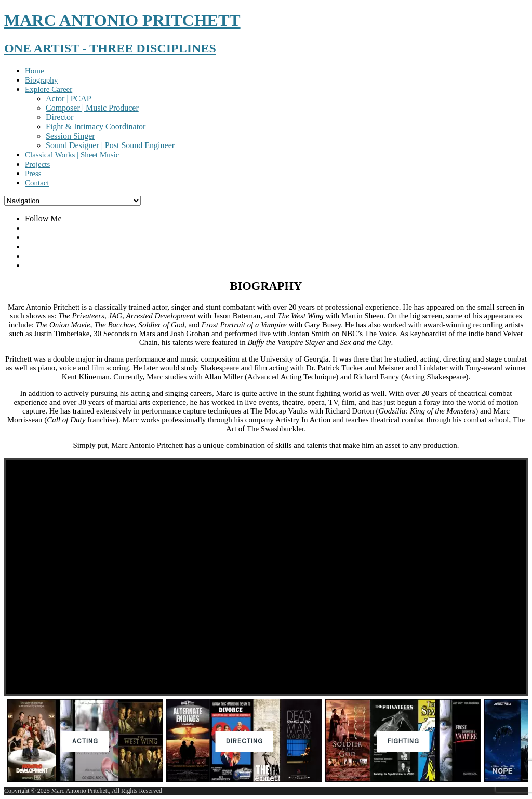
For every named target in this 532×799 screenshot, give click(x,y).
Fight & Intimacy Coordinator (96, 126)
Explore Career (49, 89)
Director (59, 117)
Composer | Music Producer (92, 108)
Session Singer (70, 136)
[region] (266, 622)
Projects (37, 164)
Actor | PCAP (69, 98)
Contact (37, 183)
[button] (85, 741)
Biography (41, 80)
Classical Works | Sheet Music (72, 155)
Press (33, 174)
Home (35, 71)
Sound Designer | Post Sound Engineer (110, 145)
